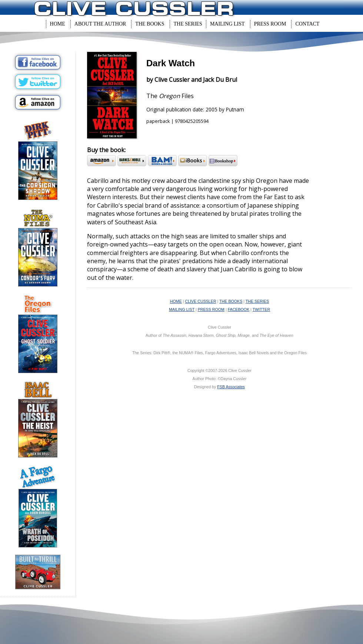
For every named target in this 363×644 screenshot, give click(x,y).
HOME (176, 301)
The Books (150, 24)
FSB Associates (231, 387)
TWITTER (261, 309)
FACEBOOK (239, 309)
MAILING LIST (182, 309)
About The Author (100, 24)
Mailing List (227, 24)
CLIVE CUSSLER (201, 301)
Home (58, 24)
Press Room (270, 24)
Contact (307, 24)
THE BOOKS (231, 301)
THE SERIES (257, 301)
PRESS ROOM (211, 309)
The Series (188, 24)
